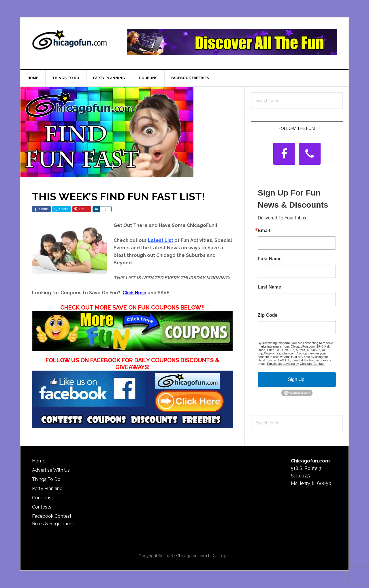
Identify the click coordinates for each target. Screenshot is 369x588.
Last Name (269, 287)
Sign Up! (297, 379)
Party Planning (47, 489)
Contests (42, 507)
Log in (225, 556)
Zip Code (268, 315)
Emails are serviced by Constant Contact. (296, 364)
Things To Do (46, 479)
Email (264, 231)
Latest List (161, 240)
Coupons (42, 498)
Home (39, 461)
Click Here (134, 293)
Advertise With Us (51, 470)
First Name (270, 259)
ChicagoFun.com (69, 42)
